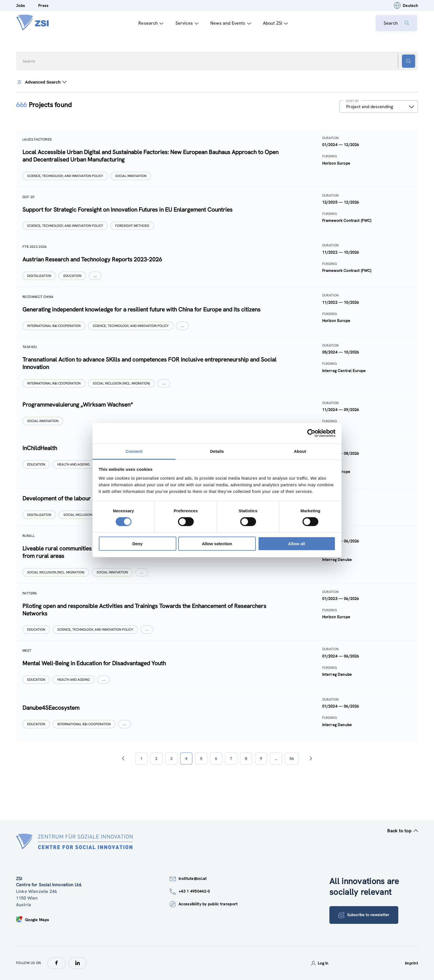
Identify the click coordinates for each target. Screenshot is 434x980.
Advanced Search (42, 82)
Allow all (297, 544)
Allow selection (217, 544)
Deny (137, 544)
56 (292, 758)
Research (150, 23)
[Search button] (409, 61)
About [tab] (300, 451)
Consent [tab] (134, 451)
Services (186, 23)
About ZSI (275, 23)
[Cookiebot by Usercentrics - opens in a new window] (311, 433)
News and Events (230, 23)
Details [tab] (217, 451)
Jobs (20, 6)
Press (43, 6)
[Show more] (95, 276)
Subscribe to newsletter (364, 915)
